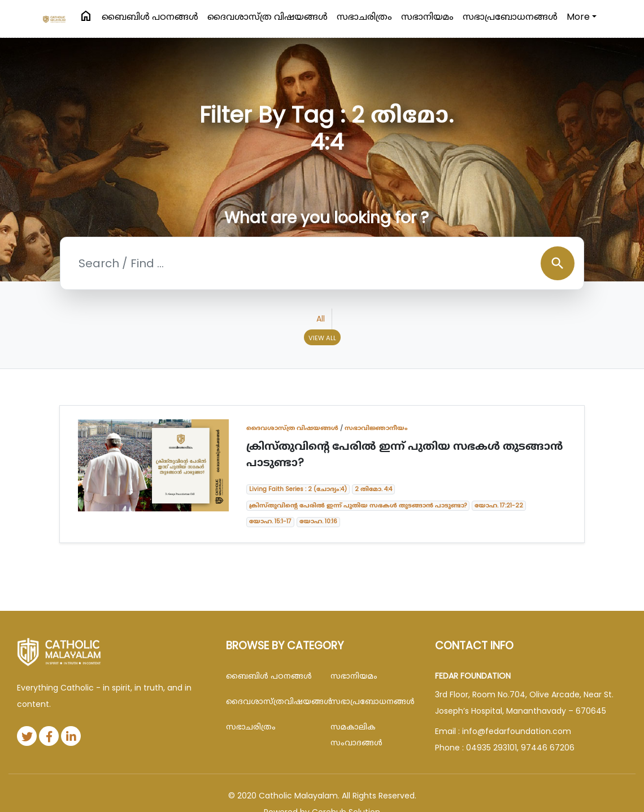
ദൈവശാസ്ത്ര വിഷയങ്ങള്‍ (267, 17)
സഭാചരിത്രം (364, 17)
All (321, 319)
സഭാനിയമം (427, 17)
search (558, 263)
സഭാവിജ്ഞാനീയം (376, 428)
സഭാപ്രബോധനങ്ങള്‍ (510, 17)
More (578, 17)
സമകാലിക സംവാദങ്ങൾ (356, 735)
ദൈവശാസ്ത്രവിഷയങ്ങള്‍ (270, 701)
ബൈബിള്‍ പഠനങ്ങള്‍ (150, 17)
